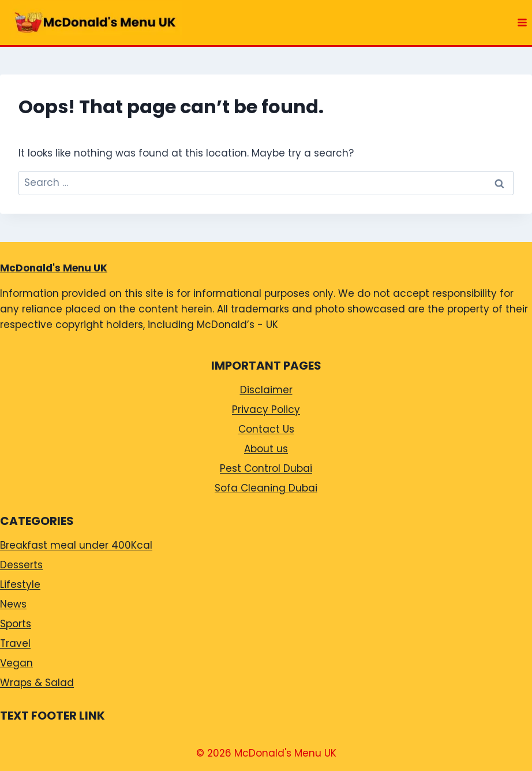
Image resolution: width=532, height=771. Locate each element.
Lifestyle (20, 584)
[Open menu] (522, 22)
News (13, 604)
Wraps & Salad (37, 683)
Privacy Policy (266, 409)
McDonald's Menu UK (54, 268)
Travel (15, 643)
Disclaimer (266, 390)
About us (266, 449)
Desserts (21, 565)
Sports (16, 624)
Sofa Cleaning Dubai (266, 488)
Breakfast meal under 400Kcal (76, 545)
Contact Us (266, 429)
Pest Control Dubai (266, 468)
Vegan (16, 663)
